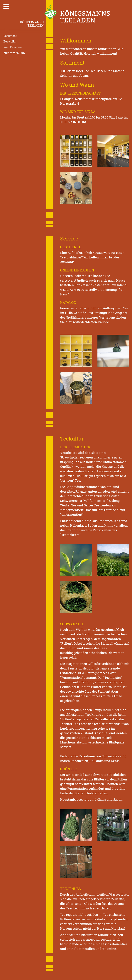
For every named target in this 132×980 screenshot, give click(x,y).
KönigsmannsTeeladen (32, 24)
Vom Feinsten (13, 47)
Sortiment (10, 36)
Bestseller (10, 41)
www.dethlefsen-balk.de (91, 322)
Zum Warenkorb (14, 53)
